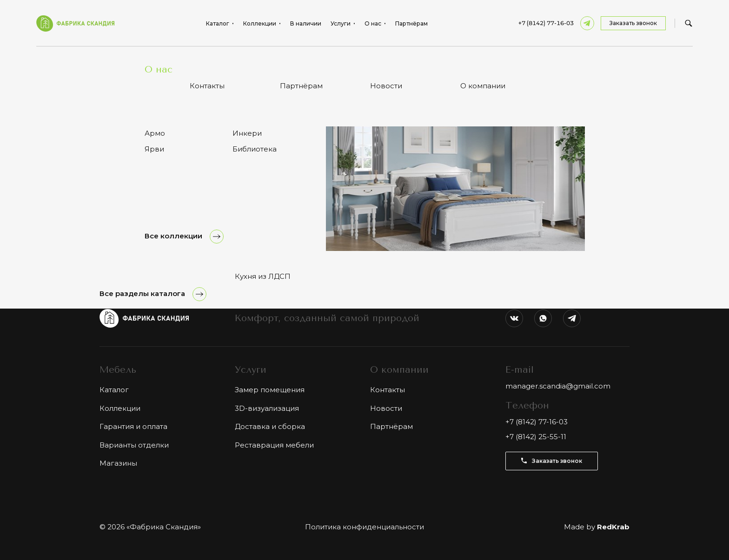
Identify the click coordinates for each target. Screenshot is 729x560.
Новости (386, 408)
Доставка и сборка (270, 426)
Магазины (118, 463)
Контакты (388, 390)
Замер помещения (270, 390)
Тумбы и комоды (172, 60)
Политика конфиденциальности (364, 527)
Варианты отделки (134, 445)
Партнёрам (411, 24)
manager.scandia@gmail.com (558, 386)
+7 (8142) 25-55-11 (536, 437)
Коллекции (120, 408)
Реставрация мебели (274, 445)
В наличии (306, 24)
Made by (597, 527)
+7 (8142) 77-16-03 (546, 23)
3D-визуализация (267, 408)
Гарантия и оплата (133, 426)
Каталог (126, 60)
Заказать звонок (633, 23)
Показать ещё (364, 212)
